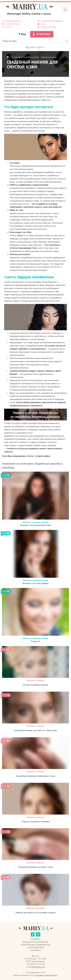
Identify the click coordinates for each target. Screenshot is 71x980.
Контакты (36, 950)
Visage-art (35, 641)
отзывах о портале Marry (46, 975)
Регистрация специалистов (35, 945)
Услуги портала (36, 948)
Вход (23, 34)
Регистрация (43, 34)
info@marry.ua (39, 967)
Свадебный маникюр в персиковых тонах (36, 776)
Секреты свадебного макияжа (35, 821)
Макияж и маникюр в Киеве (36, 522)
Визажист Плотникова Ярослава (35, 525)
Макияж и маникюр (35, 680)
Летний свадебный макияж (35, 685)
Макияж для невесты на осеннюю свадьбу (36, 912)
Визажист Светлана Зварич (36, 583)
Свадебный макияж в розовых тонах (35, 867)
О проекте (35, 939)
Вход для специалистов (35, 942)
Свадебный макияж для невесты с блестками (35, 730)
